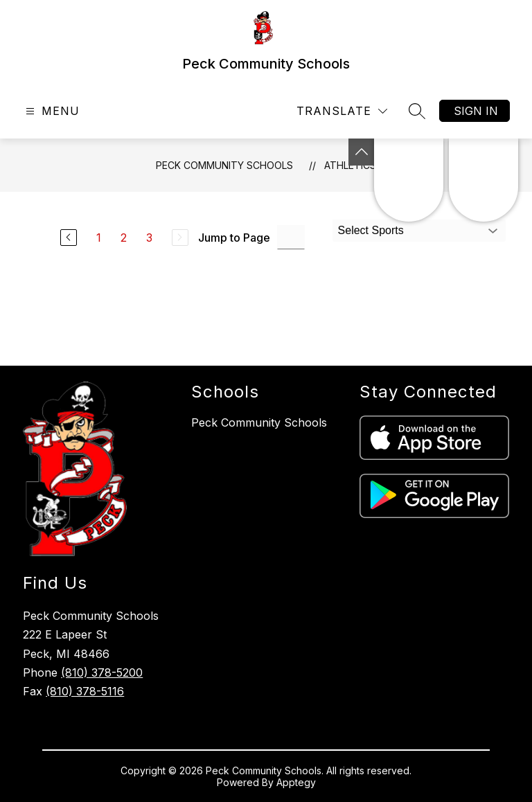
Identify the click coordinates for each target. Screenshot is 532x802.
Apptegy (296, 782)
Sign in (476, 111)
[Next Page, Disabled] (180, 238)
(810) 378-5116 (85, 691)
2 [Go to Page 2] (124, 238)
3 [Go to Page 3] (149, 238)
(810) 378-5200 (102, 672)
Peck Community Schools (224, 165)
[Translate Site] (342, 111)
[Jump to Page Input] (291, 237)
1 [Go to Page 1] (99, 238)
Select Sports (371, 230)
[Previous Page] (69, 238)
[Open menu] (51, 111)
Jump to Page (234, 238)
